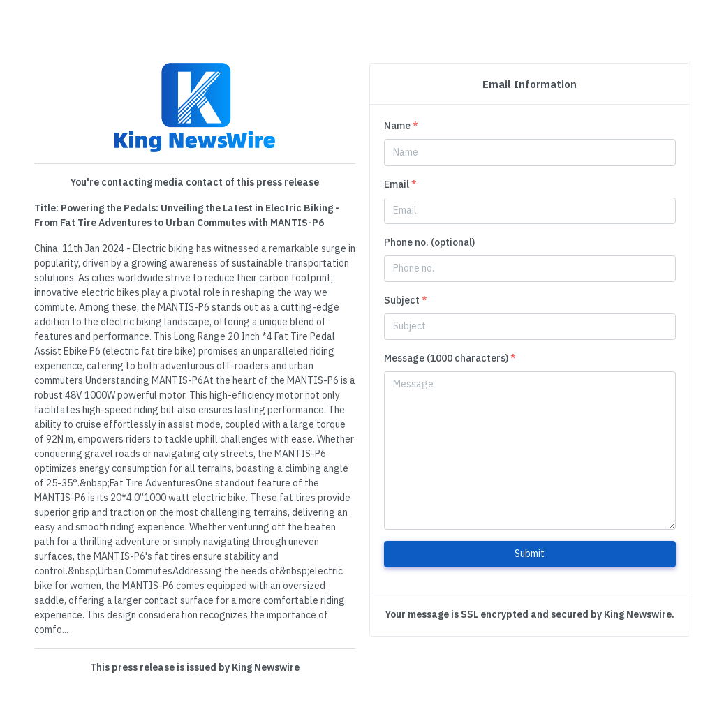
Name (401, 126)
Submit (530, 554)
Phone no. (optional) (429, 242)
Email (400, 184)
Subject (406, 300)
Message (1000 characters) (450, 358)
